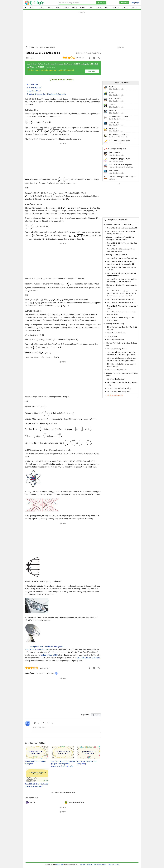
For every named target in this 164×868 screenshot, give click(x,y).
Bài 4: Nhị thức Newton (115, 340)
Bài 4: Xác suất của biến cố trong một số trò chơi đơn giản (122, 365)
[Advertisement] (82, 29)
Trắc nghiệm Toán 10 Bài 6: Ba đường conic (46, 647)
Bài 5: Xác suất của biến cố (117, 370)
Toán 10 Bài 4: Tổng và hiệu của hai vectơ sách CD (122, 307)
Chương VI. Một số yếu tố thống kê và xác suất (121, 344)
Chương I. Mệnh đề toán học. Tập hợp (120, 225)
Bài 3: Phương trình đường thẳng (119, 388)
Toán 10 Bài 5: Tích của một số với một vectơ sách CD (121, 313)
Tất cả (31, 7)
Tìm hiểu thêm (50, 67)
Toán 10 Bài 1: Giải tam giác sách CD (120, 299)
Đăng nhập (135, 3)
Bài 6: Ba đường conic (115, 395)
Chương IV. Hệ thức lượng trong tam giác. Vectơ (121, 286)
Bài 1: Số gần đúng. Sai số (117, 349)
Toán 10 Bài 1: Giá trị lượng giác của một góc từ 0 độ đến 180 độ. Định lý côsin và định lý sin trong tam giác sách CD (122, 293)
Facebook (89, 865)
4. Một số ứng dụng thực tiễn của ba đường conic (46, 94)
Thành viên (124, 3)
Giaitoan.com (26, 47)
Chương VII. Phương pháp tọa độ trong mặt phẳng (122, 374)
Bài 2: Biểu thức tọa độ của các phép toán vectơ (122, 384)
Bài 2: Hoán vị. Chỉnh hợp (116, 333)
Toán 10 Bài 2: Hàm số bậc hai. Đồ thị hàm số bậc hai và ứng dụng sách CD (121, 263)
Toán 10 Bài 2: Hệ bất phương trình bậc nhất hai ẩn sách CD (121, 250)
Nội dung (30, 58)
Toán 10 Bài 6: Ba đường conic (37, 649)
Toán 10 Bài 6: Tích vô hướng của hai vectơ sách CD (120, 319)
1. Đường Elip (32, 84)
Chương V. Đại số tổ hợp (115, 324)
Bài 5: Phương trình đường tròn (118, 392)
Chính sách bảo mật (114, 865)
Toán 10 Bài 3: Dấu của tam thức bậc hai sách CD (122, 269)
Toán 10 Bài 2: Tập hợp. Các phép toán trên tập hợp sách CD (121, 232)
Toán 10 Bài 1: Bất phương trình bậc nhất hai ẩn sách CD (122, 244)
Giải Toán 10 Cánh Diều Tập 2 (89, 658)
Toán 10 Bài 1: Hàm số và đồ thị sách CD (122, 258)
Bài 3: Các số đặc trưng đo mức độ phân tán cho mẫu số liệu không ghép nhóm (122, 359)
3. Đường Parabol (34, 91)
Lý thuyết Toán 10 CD (47, 47)
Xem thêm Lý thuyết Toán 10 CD (63, 792)
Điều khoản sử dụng (100, 865)
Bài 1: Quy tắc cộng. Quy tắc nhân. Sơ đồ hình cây (122, 328)
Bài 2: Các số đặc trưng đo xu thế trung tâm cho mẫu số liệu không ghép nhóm (121, 353)
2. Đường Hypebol (34, 88)
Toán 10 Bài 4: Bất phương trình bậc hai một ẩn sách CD (121, 274)
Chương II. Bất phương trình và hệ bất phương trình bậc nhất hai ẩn (120, 238)
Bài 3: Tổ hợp (112, 336)
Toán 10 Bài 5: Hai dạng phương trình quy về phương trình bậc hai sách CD (122, 280)
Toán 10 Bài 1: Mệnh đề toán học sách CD (122, 228)
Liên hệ (83, 865)
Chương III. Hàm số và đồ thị (117, 255)
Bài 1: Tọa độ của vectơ (116, 379)
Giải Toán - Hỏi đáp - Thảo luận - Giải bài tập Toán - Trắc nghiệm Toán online (39, 3)
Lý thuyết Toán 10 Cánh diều (117, 220)
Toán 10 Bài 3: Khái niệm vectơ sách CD (121, 303)
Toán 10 (34, 47)
